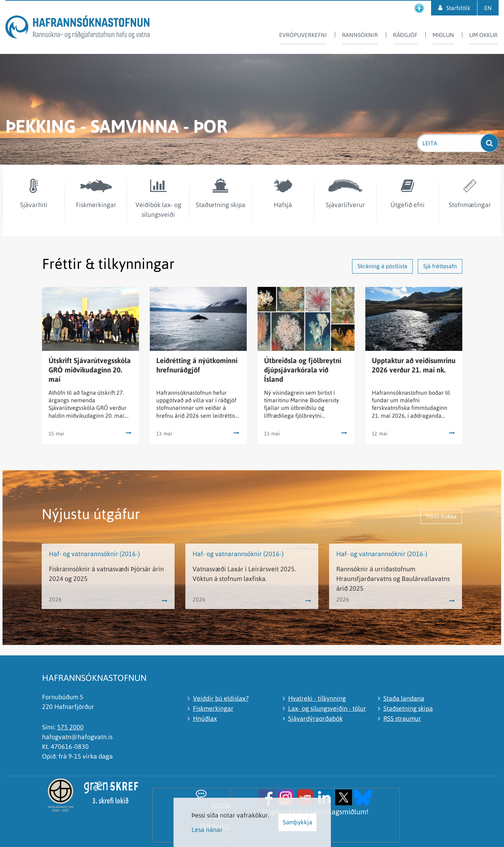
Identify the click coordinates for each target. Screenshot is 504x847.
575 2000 (70, 727)
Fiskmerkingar (213, 708)
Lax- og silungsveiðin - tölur (327, 708)
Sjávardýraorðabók (315, 718)
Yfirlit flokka (441, 516)
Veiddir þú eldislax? (221, 698)
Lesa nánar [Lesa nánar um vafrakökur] (207, 830)
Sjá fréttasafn (440, 266)
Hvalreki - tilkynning (317, 698)
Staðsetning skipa (408, 708)
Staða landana (404, 698)
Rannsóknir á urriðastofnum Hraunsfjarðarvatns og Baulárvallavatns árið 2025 (393, 579)
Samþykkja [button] (297, 822)
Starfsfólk (458, 8)
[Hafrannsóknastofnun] (77, 28)
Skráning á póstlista (382, 266)
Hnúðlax (205, 718)
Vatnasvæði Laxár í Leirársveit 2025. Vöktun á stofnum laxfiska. (244, 574)
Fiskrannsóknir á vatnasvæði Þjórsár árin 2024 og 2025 (106, 574)
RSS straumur (402, 718)
